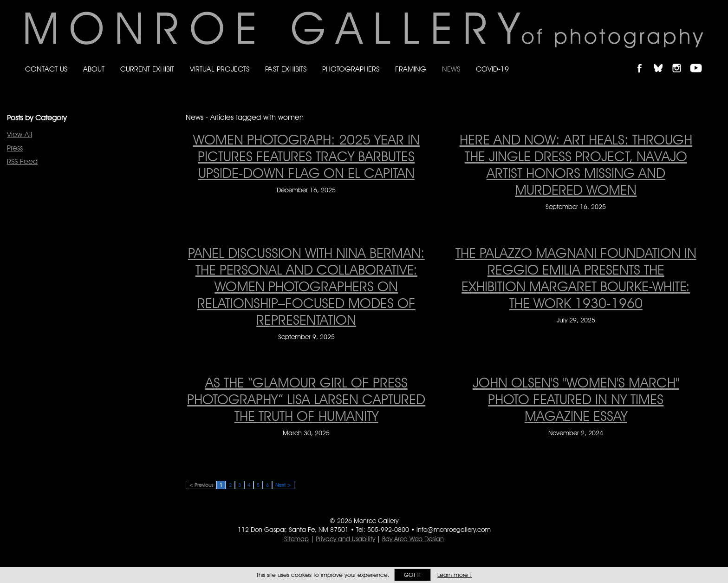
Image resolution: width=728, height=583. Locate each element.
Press (15, 148)
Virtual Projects (220, 69)
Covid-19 (492, 69)
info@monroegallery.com (454, 530)
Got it (413, 575)
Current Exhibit (147, 69)
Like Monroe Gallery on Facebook (644, 60)
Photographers (351, 69)
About (94, 69)
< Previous (201, 485)
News (451, 69)
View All (19, 134)
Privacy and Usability (345, 539)
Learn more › (455, 575)
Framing (411, 69)
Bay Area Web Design (413, 539)
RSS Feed (22, 161)
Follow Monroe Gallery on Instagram (681, 60)
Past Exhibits (286, 69)
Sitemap (296, 539)
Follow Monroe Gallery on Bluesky (663, 60)
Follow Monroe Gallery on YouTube (699, 60)
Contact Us (46, 69)
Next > (283, 485)
